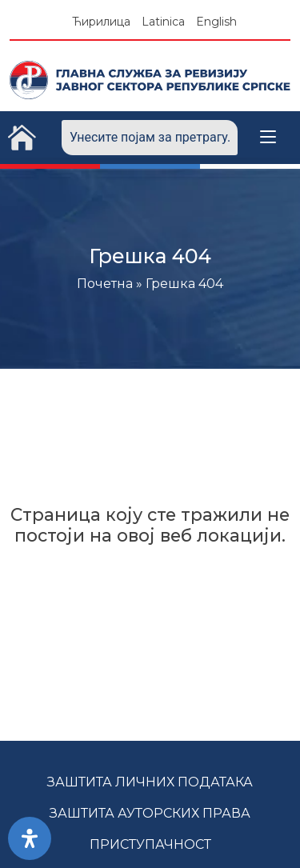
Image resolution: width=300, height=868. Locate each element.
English (216, 22)
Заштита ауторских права (150, 813)
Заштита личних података (150, 782)
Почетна (105, 284)
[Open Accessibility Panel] (30, 838)
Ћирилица (101, 22)
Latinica (163, 22)
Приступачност (150, 844)
